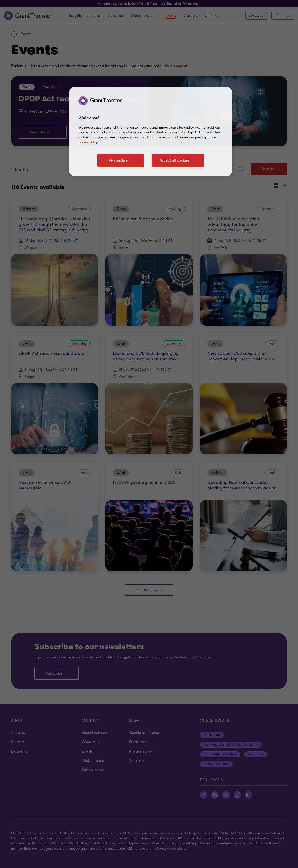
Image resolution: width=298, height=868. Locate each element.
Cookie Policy (88, 142)
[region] (151, 132)
